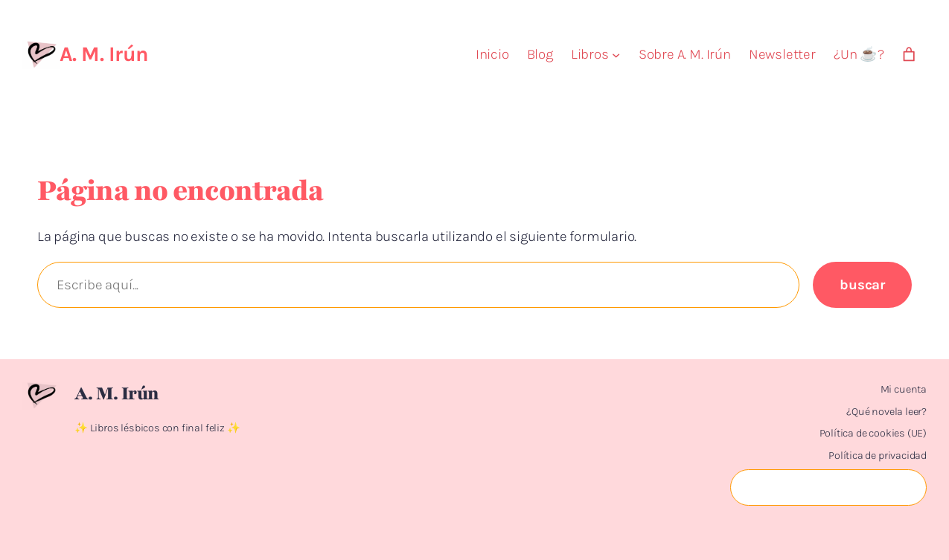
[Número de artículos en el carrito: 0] (909, 55)
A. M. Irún (104, 54)
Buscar (862, 285)
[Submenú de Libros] (616, 55)
